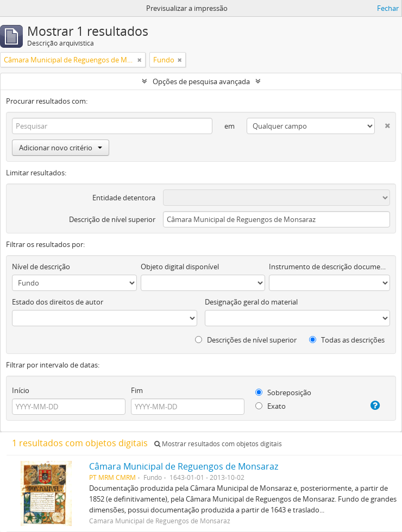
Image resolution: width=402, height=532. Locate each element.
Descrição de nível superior (112, 219)
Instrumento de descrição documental (329, 267)
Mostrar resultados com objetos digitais (218, 444)
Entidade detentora (124, 198)
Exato (271, 406)
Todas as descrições (347, 340)
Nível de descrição (41, 267)
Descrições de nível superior (246, 340)
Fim (137, 390)
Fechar (388, 8)
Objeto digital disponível (180, 267)
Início (21, 390)
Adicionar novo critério (61, 148)
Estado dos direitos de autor (58, 302)
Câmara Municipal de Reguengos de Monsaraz (184, 466)
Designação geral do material (251, 302)
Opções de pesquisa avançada (201, 81)
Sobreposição (283, 392)
